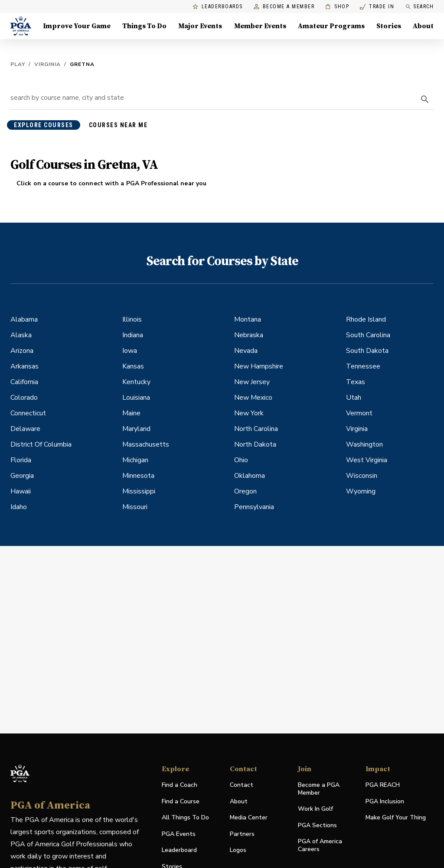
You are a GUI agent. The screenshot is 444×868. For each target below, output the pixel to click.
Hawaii (21, 491)
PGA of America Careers (320, 845)
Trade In (377, 7)
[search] (425, 99)
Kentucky (136, 382)
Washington (364, 444)
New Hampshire (259, 366)
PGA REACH (383, 785)
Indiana (133, 335)
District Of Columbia (41, 444)
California (24, 382)
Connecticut (28, 413)
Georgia (22, 476)
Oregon (245, 491)
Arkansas (24, 366)
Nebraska (249, 335)
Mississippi (139, 491)
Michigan (135, 460)
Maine (131, 413)
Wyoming (361, 491)
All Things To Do (185, 817)
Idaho (19, 507)
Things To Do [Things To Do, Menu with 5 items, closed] (144, 26)
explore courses (44, 125)
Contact (242, 785)
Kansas (133, 366)
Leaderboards (218, 7)
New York (249, 413)
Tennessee (363, 366)
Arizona (22, 351)
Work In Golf (315, 809)
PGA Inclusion (385, 801)
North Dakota (255, 444)
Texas (356, 382)
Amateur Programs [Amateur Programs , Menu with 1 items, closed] (331, 26)
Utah (354, 398)
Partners (242, 834)
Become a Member (284, 7)
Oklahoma (250, 476)
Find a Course (181, 801)
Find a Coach (180, 785)
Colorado (24, 398)
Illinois (132, 319)
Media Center (249, 818)
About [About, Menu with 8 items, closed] (423, 26)
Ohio (241, 460)
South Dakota (367, 351)
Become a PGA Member (319, 789)
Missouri (135, 507)
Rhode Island (366, 319)
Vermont (359, 413)
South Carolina (368, 335)
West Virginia (367, 460)
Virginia (47, 64)
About (239, 801)
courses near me (118, 125)
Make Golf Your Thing (396, 818)
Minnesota (138, 476)
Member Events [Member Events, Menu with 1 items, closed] (260, 26)
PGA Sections (317, 825)
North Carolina (256, 429)
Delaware (25, 429)
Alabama (24, 319)
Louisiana (136, 398)
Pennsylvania (254, 507)
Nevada (246, 351)
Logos (238, 850)
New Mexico (253, 398)
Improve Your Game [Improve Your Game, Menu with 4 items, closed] (77, 26)
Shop (337, 7)
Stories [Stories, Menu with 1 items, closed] (389, 26)
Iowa (130, 351)
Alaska (21, 335)
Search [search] (419, 7)
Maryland (136, 429)
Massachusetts (146, 444)
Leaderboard (179, 850)
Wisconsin (362, 476)
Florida (21, 460)
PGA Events (179, 834)
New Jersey (252, 382)
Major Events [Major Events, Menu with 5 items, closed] (200, 26)
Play (18, 64)
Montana (248, 319)
